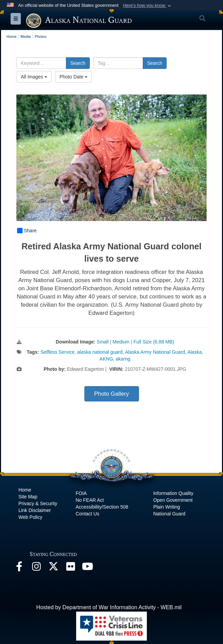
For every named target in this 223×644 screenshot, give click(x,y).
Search (78, 63)
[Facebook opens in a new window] (19, 568)
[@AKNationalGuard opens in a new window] (53, 568)
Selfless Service (57, 352)
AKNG (106, 359)
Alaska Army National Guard (155, 352)
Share (27, 231)
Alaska (195, 352)
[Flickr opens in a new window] (70, 568)
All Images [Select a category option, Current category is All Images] (34, 77)
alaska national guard (100, 352)
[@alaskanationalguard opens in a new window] (36, 568)
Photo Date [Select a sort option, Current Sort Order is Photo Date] (73, 77)
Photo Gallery (112, 394)
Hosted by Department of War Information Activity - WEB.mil (109, 607)
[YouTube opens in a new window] (87, 568)
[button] (148, 5)
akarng (123, 359)
